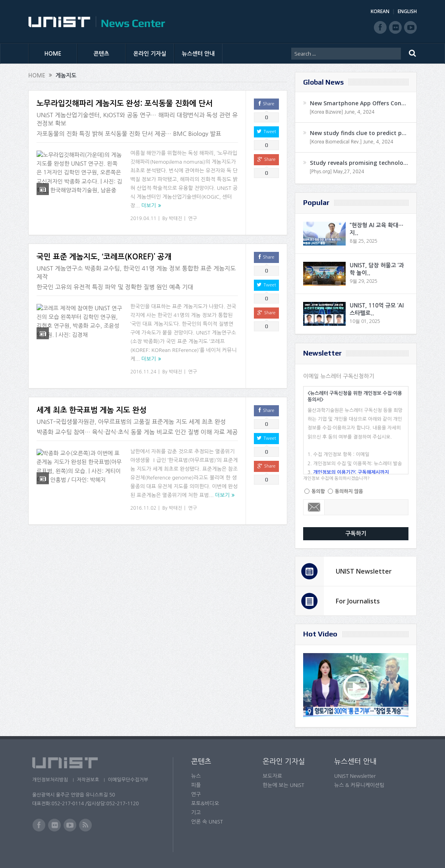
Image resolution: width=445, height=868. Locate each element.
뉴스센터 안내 (198, 54)
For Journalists (358, 601)
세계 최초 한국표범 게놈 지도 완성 (92, 410)
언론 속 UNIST (207, 822)
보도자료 (272, 776)
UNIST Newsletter (364, 571)
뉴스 (196, 776)
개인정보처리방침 (50, 780)
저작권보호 (89, 780)
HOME (53, 54)
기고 (196, 813)
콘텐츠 (101, 54)
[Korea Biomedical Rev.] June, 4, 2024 (351, 142)
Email (314, 507)
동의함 (318, 491)
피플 (196, 785)
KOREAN (380, 11)
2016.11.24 (143, 372)
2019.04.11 (143, 218)
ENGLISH (407, 11)
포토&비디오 (205, 803)
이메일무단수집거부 (131, 780)
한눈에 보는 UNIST (283, 785)
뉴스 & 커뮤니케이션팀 (359, 785)
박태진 (176, 218)
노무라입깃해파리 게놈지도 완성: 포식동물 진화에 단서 (125, 103)
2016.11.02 (143, 508)
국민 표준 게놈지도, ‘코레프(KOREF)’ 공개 (104, 257)
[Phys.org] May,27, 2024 (337, 172)
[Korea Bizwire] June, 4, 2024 (342, 112)
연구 (193, 218)
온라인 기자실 (150, 54)
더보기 (149, 206)
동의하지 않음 (349, 491)
